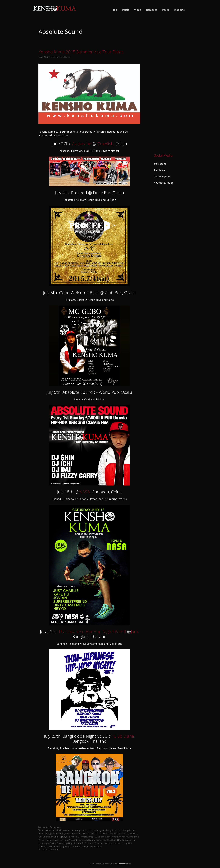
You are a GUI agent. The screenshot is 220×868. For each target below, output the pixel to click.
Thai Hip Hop (109, 840)
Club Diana (124, 736)
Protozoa (82, 840)
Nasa (48, 840)
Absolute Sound (50, 830)
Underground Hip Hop (58, 846)
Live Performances (51, 827)
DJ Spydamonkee (68, 837)
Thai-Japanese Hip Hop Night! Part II (92, 631)
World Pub (76, 846)
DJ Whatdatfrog (86, 837)
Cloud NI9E (71, 833)
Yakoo (85, 846)
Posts (166, 10)
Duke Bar (99, 837)
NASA (85, 492)
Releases (152, 10)
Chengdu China (113, 830)
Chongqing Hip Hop (54, 833)
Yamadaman (96, 846)
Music (126, 10)
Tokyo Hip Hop (65, 843)
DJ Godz (131, 833)
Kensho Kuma (126, 837)
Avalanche (82, 144)
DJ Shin (55, 837)
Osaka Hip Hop (59, 840)
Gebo (108, 837)
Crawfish (105, 144)
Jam (134, 631)
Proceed (73, 840)
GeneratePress (124, 864)
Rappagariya (95, 840)
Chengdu (99, 830)
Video (138, 10)
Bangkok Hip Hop (84, 830)
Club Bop (82, 833)
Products (179, 10)
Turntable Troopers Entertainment (92, 843)
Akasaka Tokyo (66, 830)
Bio (115, 10)
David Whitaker (118, 833)
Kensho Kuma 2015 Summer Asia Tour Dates (81, 52)
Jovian (115, 837)
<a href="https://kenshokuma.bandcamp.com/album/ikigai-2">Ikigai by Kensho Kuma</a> (168, 83)
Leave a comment (50, 850)
